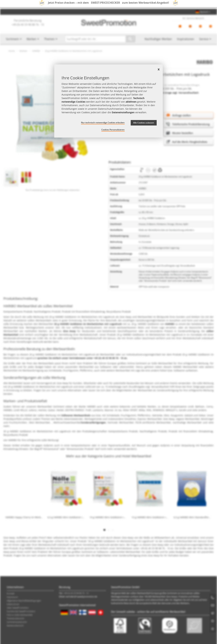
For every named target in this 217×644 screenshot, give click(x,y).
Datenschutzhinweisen (111, 109)
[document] (108, 101)
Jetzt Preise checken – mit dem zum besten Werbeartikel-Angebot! (108, 4)
